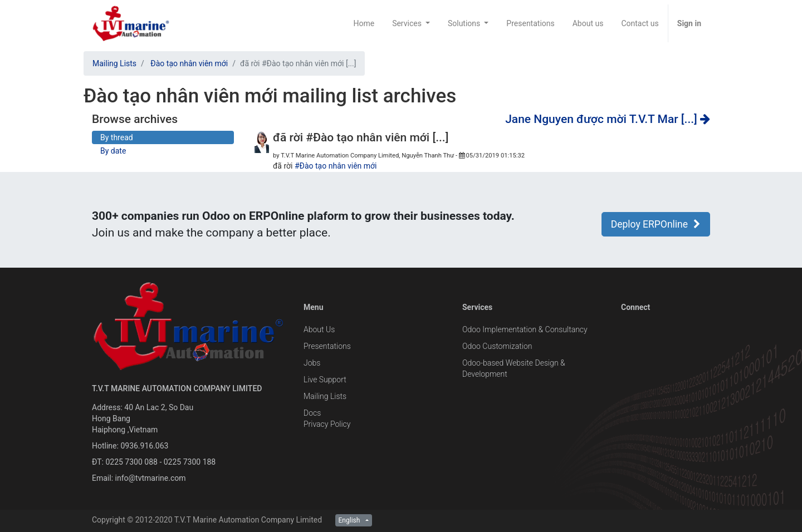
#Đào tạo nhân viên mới (336, 166)
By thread (117, 137)
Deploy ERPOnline (656, 224)
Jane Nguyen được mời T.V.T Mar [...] (608, 119)
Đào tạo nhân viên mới (189, 63)
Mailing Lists (114, 63)
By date (113, 151)
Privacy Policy (327, 424)
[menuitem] (364, 23)
